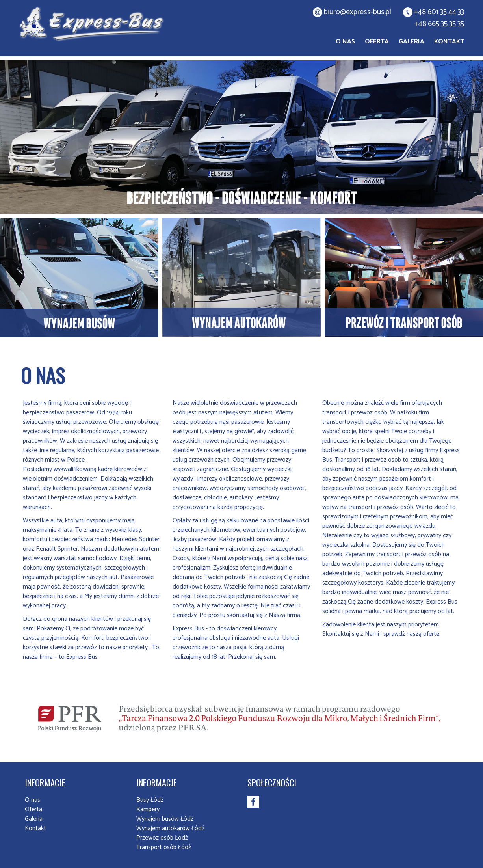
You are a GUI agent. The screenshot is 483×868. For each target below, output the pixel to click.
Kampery (148, 809)
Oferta (377, 42)
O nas (345, 42)
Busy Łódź (150, 800)
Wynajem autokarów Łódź (170, 828)
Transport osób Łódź (164, 847)
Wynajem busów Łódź (165, 819)
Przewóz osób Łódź (162, 838)
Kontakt (449, 42)
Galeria (411, 42)
